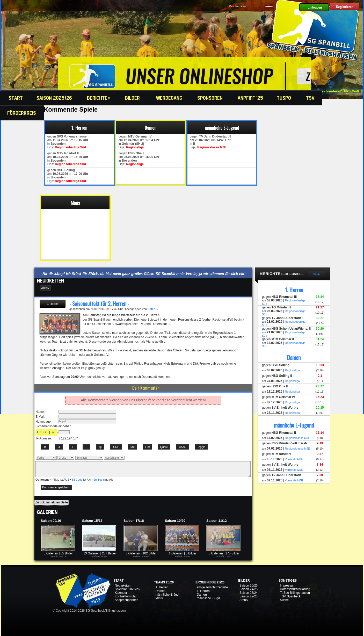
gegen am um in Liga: (67, 142)
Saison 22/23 (249, 596)
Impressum (287, 586)
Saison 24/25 (249, 589)
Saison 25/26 (249, 586)
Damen (160, 591)
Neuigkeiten (123, 586)
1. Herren (162, 587)
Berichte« (99, 98)
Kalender (121, 593)
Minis (159, 598)
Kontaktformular (126, 596)
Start (15, 98)
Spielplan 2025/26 (127, 589)
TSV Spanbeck (290, 596)
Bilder (134, 98)
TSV (311, 98)
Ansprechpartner (126, 600)
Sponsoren (211, 98)
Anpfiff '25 (250, 98)
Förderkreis (22, 113)
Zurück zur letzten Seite (52, 502)
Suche (284, 600)
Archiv (244, 600)
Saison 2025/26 (55, 98)
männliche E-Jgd (167, 595)
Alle (316, 274)
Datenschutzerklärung (295, 589)
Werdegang (170, 98)
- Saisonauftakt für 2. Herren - (99, 303)
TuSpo (285, 98)
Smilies (98, 480)
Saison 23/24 (249, 593)
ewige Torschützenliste (212, 587)
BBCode (77, 480)
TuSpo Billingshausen (295, 593)
